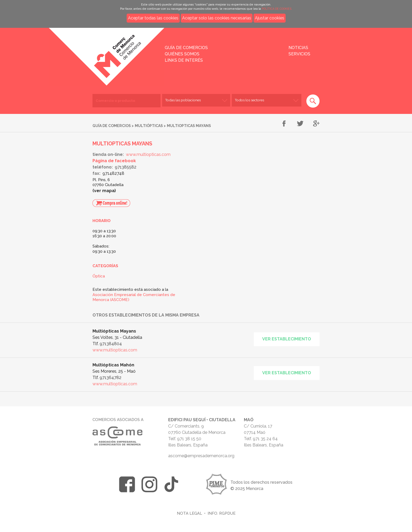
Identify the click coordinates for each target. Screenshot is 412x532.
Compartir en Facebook (284, 124)
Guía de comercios (186, 48)
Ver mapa (104, 191)
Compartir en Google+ (316, 124)
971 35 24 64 (265, 439)
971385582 (126, 167)
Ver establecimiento (287, 339)
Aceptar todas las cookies (153, 18)
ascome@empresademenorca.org (201, 456)
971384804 (111, 344)
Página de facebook (114, 161)
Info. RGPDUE (222, 513)
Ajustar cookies (270, 18)
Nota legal (189, 513)
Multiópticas (149, 126)
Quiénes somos (182, 54)
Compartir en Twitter (300, 124)
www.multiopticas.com (148, 154)
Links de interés (184, 60)
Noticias (298, 48)
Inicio (95, 53)
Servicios (299, 54)
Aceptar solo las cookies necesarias (217, 18)
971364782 (110, 378)
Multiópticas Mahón (113, 365)
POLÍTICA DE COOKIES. (277, 9)
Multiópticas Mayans (114, 331)
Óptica (99, 276)
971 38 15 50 (189, 439)
